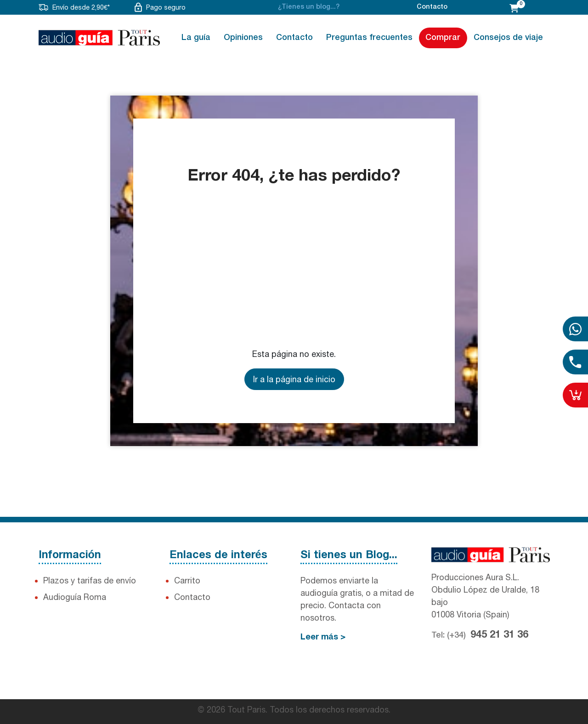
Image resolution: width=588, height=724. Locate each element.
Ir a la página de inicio (294, 379)
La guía (196, 38)
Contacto (432, 7)
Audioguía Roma (75, 597)
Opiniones (243, 38)
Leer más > (323, 637)
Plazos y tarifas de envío (90, 580)
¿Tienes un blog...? (309, 7)
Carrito (187, 580)
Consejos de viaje (508, 38)
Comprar (443, 38)
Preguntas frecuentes (369, 38)
